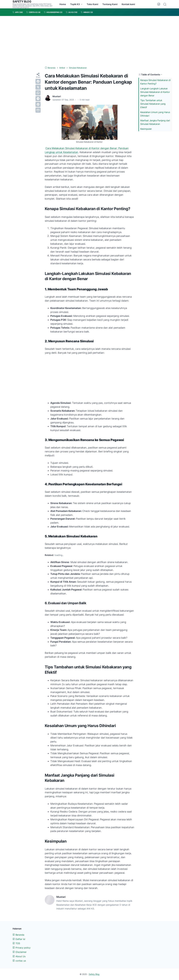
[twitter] (38, 87)
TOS (16, 943)
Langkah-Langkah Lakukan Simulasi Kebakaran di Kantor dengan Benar (155, 92)
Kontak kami (128, 4)
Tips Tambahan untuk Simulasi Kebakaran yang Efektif (153, 104)
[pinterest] (38, 104)
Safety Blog (94, 974)
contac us (19, 961)
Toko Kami (92, 4)
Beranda (18, 935)
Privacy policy (22, 948)
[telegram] (38, 99)
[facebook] (38, 81)
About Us (19, 956)
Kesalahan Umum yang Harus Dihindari (155, 114)
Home (63, 4)
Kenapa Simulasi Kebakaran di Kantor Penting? (155, 82)
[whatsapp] (38, 93)
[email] (38, 110)
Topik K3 (75, 4)
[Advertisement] (89, 41)
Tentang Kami (110, 4)
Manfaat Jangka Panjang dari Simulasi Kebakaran (155, 122)
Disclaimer (20, 952)
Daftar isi (19, 939)
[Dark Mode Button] (159, 4)
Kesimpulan (146, 129)
